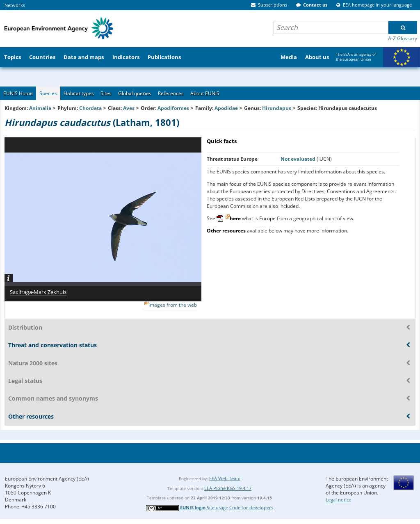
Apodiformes (173, 108)
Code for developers (251, 507)
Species (48, 93)
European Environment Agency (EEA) (47, 479)
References (171, 93)
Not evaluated (299, 159)
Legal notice (338, 500)
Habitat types (79, 93)
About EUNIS (205, 93)
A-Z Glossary (403, 38)
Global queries (135, 93)
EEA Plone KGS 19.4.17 (228, 488)
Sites (106, 93)
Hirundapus (277, 108)
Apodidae (226, 108)
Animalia (40, 108)
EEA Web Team (225, 478)
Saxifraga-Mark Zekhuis (38, 292)
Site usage (217, 507)
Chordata (90, 108)
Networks (15, 5)
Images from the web (173, 305)
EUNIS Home (18, 93)
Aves (129, 108)
